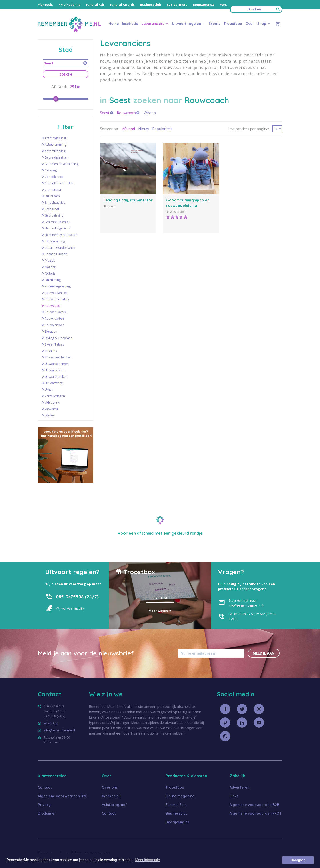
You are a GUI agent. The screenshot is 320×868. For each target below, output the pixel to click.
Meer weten (160, 611)
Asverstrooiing (55, 151)
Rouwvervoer (54, 325)
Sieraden (51, 332)
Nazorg (50, 267)
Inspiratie (130, 24)
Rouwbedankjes (56, 293)
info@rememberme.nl (59, 730)
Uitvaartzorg (54, 383)
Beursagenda (204, 5)
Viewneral (52, 409)
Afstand (128, 129)
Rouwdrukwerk (55, 312)
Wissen (150, 113)
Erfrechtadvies (55, 203)
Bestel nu (160, 598)
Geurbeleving (54, 215)
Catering (51, 170)
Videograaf (52, 402)
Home (114, 24)
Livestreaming (55, 241)
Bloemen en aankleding (62, 164)
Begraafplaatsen (57, 157)
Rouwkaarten (54, 319)
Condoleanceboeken (59, 183)
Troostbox (233, 24)
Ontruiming (53, 280)
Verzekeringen (55, 396)
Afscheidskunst (55, 138)
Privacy (44, 805)
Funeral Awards (122, 5)
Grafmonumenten (58, 222)
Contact (45, 787)
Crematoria (53, 190)
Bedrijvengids (177, 822)
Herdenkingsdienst (58, 228)
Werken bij (111, 796)
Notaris (50, 273)
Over (250, 24)
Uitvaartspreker (56, 377)
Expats (215, 24)
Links (234, 796)
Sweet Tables (54, 344)
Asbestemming (55, 145)
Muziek (50, 261)
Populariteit (162, 129)
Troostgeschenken (58, 357)
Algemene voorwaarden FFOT (256, 813)
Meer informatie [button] (147, 860)
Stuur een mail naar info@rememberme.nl (246, 603)
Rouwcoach (53, 306)
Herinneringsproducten (61, 235)
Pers (223, 5)
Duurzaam (52, 196)
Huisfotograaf (114, 805)
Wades (50, 415)
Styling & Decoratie (59, 338)
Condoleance (54, 177)
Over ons (110, 787)
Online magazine (180, 796)
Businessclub (151, 5)
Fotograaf (52, 209)
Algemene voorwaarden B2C (63, 796)
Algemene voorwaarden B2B (254, 805)
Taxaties (51, 351)
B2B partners (177, 5)
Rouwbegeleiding (57, 299)
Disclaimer (47, 813)
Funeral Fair (95, 5)
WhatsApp (51, 723)
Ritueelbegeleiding (58, 286)
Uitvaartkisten (55, 370)
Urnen (49, 390)
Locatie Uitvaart (56, 254)
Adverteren (239, 787)
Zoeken (66, 74)
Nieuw (144, 129)
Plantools (45, 5)
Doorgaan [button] (298, 860)
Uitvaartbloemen (57, 364)
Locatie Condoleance (60, 248)
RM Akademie (69, 5)
